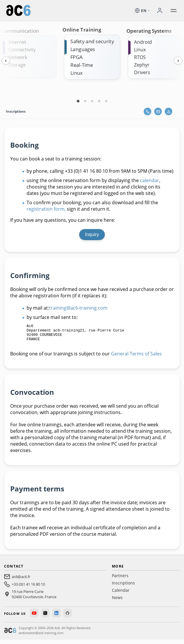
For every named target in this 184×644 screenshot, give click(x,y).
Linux (77, 73)
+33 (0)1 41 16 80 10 (28, 589)
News (117, 602)
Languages (83, 49)
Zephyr (142, 65)
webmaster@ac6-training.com (41, 637)
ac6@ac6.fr (21, 581)
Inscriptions (123, 587)
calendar (150, 180)
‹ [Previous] (6, 60)
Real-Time (82, 65)
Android (143, 42)
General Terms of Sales (136, 358)
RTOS (140, 57)
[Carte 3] (92, 101)
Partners (120, 580)
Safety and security (92, 41)
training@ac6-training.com (78, 308)
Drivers (142, 72)
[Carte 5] (106, 101)
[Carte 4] (99, 101)
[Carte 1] (78, 101)
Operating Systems (149, 31)
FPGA (77, 57)
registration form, (47, 209)
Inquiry (92, 234)
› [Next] (178, 60)
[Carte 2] (85, 101)
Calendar (121, 595)
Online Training (82, 30)
